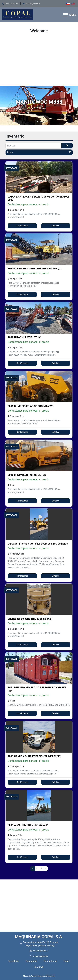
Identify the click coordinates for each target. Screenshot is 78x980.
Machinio (51, 976)
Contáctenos (22, 226)
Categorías (31, 961)
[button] (37, 122)
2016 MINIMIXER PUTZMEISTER (27, 475)
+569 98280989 (12, 4)
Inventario (14, 961)
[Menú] (66, 15)
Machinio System (30, 976)
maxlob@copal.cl (33, 4)
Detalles (56, 226)
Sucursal (39, 967)
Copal (67, 961)
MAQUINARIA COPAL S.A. (39, 937)
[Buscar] (33, 146)
